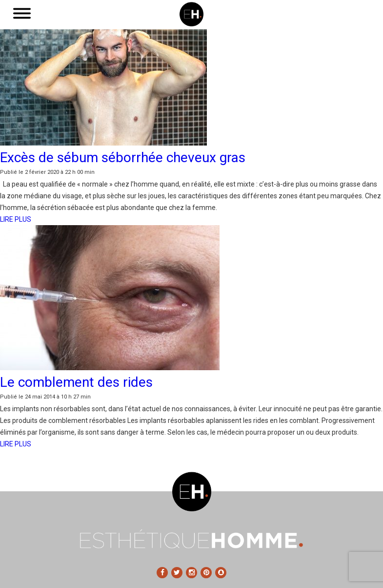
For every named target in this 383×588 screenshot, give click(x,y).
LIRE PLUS (16, 219)
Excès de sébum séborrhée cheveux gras (123, 157)
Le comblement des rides (76, 382)
